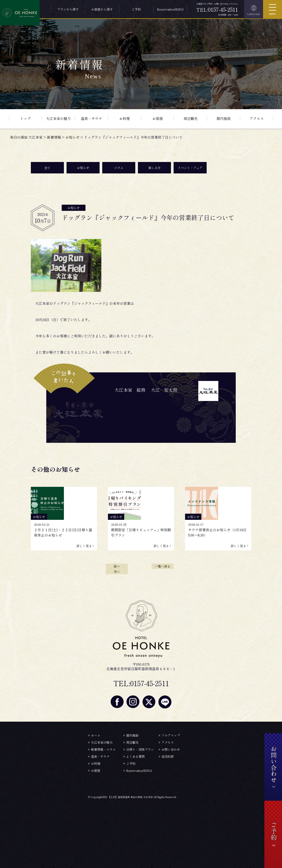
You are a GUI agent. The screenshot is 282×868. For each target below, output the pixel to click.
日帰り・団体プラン (140, 749)
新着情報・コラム (103, 749)
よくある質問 (135, 756)
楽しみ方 (154, 168)
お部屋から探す (102, 9)
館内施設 (224, 118)
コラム (119, 168)
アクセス (257, 118)
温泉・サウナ (91, 118)
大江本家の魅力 (58, 118)
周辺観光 (191, 118)
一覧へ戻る (163, 566)
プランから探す (68, 9)
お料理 (124, 118)
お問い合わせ (171, 749)
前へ (117, 566)
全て (47, 168)
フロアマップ (171, 735)
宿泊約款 (168, 756)
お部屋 (158, 118)
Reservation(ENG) (170, 9)
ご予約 (136, 9)
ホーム (96, 735)
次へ (117, 572)
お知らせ (83, 168)
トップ (25, 118)
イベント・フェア (190, 168)
